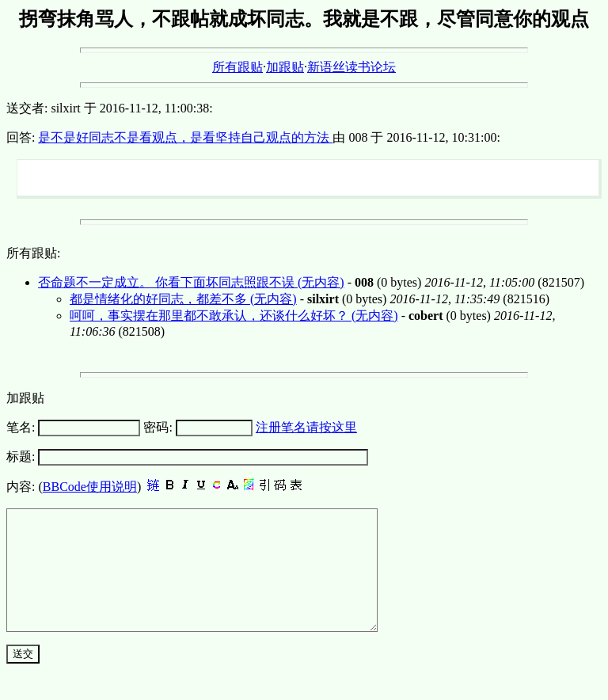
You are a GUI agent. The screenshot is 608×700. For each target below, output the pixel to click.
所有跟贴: (33, 253)
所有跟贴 (237, 67)
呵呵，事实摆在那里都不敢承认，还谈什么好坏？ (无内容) (234, 316)
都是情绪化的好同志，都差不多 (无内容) (183, 299)
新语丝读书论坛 (351, 67)
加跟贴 (285, 67)
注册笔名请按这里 (306, 427)
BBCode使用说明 (90, 487)
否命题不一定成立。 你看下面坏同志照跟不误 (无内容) (191, 282)
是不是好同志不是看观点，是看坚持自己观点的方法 (185, 137)
